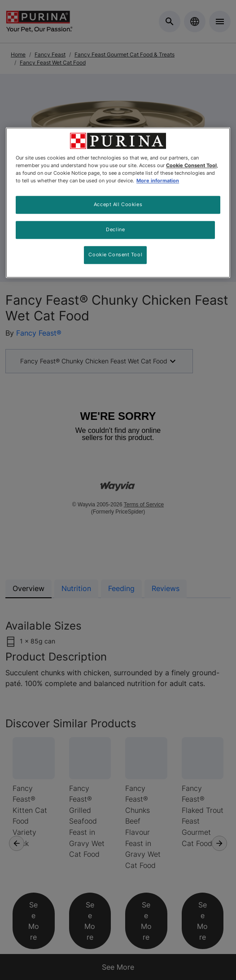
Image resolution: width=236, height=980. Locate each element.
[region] (118, 203)
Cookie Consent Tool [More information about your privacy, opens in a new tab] (191, 165)
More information (158, 181)
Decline (115, 230)
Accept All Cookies (118, 205)
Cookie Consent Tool (115, 255)
